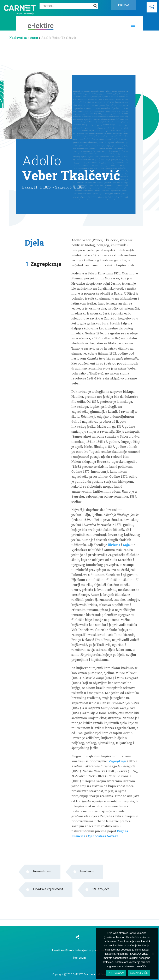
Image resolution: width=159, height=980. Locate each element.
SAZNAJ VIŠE (139, 973)
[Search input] (67, 6)
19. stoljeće (101, 889)
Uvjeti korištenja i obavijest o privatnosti (79, 950)
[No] (153, 953)
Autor (34, 38)
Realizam (87, 871)
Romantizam (42, 871)
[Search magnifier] (95, 6)
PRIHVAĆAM (116, 973)
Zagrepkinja (46, 264)
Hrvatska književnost (48, 889)
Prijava (124, 5)
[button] (152, 7)
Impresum (79, 958)
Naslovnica (18, 38)
